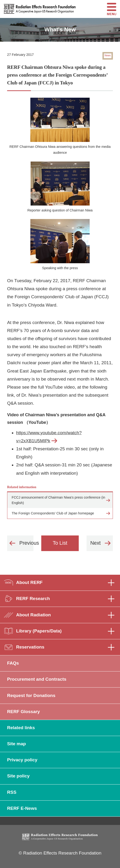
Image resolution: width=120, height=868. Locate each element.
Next (96, 543)
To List (60, 543)
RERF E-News (22, 808)
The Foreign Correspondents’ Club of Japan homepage (53, 513)
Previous (26, 543)
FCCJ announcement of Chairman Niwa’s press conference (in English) (58, 500)
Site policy (18, 776)
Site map (16, 744)
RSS (12, 792)
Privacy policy (22, 760)
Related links (21, 728)
